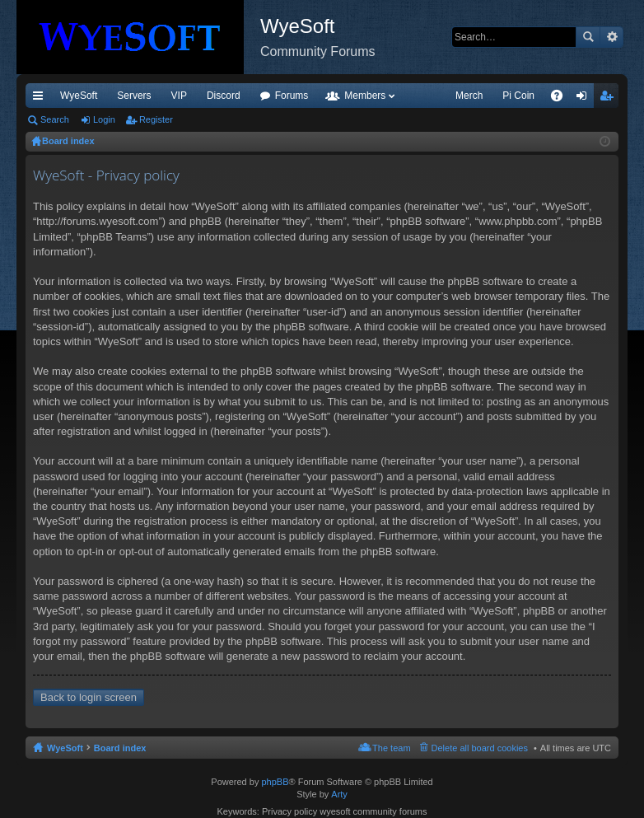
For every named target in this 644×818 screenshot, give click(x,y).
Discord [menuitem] (224, 96)
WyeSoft (79, 96)
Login (104, 119)
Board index (120, 748)
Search (588, 37)
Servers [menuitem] (134, 96)
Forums (292, 96)
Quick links (41, 99)
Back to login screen (89, 697)
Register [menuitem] (610, 99)
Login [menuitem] (585, 99)
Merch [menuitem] (469, 96)
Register (156, 119)
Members (365, 96)
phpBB (275, 782)
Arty (339, 794)
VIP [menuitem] (179, 96)
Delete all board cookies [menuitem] (480, 748)
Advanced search (611, 37)
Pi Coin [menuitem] (518, 96)
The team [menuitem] (391, 748)
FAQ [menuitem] (562, 99)
